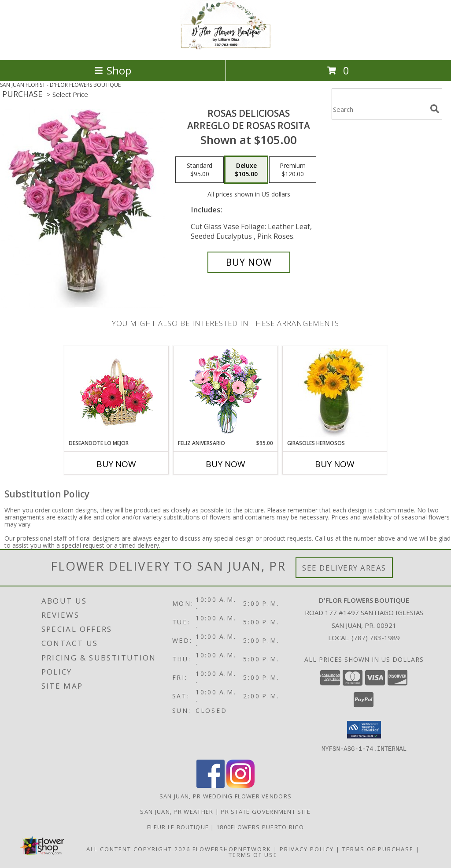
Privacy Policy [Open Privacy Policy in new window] (307, 849)
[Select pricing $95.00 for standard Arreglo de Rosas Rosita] (200, 170)
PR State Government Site (266, 811)
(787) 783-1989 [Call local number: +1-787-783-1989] (376, 638)
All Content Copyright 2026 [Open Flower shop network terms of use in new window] (138, 849)
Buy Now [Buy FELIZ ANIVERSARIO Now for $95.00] (225, 464)
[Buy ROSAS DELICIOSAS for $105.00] (249, 262)
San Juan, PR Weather (177, 811)
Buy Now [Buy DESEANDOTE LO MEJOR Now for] (116, 464)
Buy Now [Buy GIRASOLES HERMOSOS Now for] (335, 464)
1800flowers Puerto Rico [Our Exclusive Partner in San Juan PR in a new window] (260, 827)
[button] (364, 730)
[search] (435, 109)
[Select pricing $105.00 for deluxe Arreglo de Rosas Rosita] (246, 170)
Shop (113, 70)
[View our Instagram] (240, 785)
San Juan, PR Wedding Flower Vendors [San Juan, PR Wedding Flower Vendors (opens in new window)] (226, 796)
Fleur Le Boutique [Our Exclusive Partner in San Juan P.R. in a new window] (179, 827)
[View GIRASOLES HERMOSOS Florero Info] (335, 393)
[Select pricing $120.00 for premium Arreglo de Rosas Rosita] (293, 170)
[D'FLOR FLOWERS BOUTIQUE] (225, 47)
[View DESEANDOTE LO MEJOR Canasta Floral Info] (116, 393)
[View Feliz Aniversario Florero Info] (226, 393)
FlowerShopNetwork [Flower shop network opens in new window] (232, 849)
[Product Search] (379, 109)
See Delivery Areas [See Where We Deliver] (344, 568)
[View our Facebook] (211, 785)
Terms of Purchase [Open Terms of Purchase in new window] (378, 849)
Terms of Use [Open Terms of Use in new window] (253, 854)
